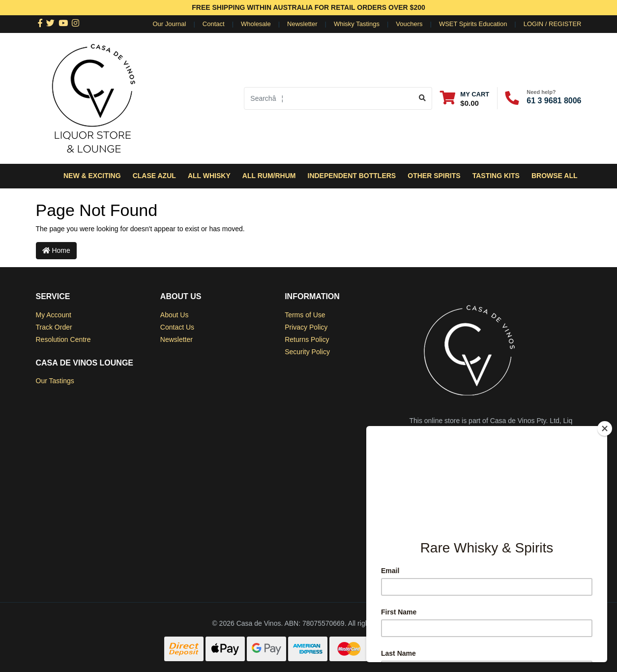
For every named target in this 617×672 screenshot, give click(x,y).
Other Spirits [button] (434, 176)
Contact (214, 24)
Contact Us (177, 327)
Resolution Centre (63, 339)
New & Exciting (92, 176)
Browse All (555, 176)
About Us (175, 315)
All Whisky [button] (209, 176)
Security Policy (307, 352)
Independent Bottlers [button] (352, 176)
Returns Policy (307, 339)
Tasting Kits (496, 176)
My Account (54, 315)
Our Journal (170, 24)
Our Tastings (55, 381)
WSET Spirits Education (473, 24)
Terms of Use (305, 315)
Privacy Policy (306, 327)
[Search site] (423, 98)
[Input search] (329, 98)
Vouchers (409, 24)
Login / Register (553, 24)
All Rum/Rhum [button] (269, 176)
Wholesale (256, 24)
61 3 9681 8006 (554, 101)
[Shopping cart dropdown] (465, 98)
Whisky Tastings (357, 24)
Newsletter (302, 24)
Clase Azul (154, 176)
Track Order (54, 327)
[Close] (605, 428)
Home (56, 250)
